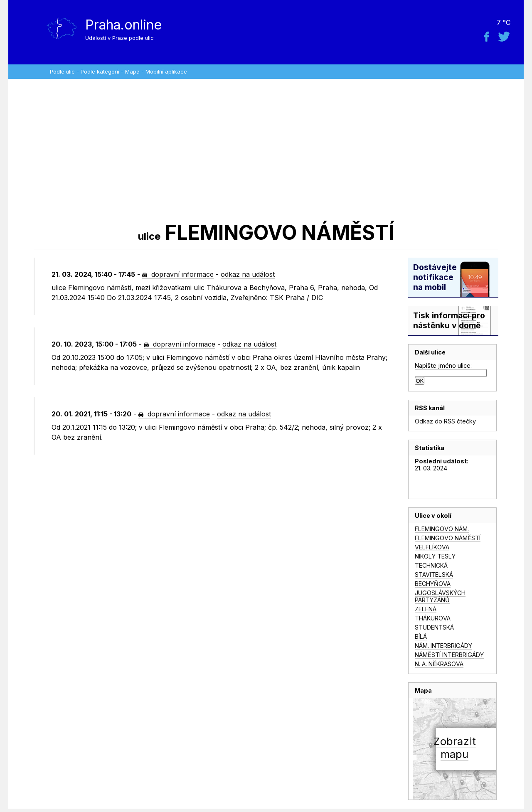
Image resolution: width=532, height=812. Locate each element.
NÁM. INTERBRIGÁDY (443, 646)
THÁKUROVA (433, 618)
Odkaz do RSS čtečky (445, 421)
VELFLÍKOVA (432, 547)
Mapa (132, 72)
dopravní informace (178, 274)
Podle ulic (62, 72)
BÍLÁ (421, 636)
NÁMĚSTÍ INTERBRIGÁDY (449, 655)
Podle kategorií (100, 72)
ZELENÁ (426, 609)
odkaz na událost (248, 274)
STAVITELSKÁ (434, 575)
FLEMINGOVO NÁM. (442, 529)
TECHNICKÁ (431, 565)
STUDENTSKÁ (434, 627)
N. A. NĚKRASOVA (439, 664)
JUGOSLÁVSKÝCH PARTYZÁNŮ (440, 596)
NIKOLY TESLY (435, 556)
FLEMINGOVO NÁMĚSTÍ (448, 538)
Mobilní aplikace (166, 72)
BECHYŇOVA (433, 584)
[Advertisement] (266, 150)
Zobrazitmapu (454, 748)
